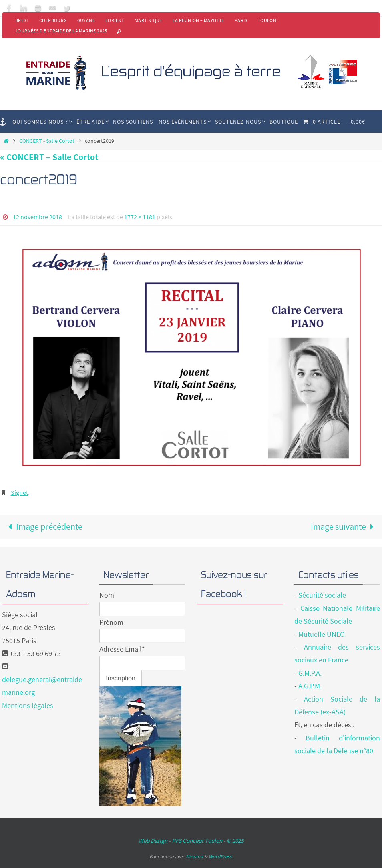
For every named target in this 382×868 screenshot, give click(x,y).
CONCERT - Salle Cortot (47, 141)
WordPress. (221, 857)
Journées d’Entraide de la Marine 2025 (61, 31)
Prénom (111, 622)
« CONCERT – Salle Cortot (49, 157)
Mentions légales (28, 705)
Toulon (267, 20)
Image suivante (345, 526)
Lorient (115, 20)
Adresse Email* (122, 649)
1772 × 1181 (140, 217)
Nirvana (194, 857)
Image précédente (43, 526)
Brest (22, 20)
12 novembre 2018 (37, 217)
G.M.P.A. (310, 673)
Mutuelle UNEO (322, 634)
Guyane (86, 20)
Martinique (148, 20)
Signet (19, 492)
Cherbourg (53, 20)
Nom (107, 595)
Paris (241, 20)
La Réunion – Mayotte (198, 20)
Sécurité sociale (322, 595)
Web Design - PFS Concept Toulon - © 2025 (191, 841)
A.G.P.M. (310, 686)
